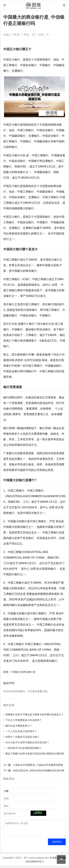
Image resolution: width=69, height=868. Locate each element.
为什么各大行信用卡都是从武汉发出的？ (27, 742)
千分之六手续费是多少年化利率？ (24, 720)
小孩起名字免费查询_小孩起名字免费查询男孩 (38, 765)
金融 (6, 35)
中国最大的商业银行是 (23, 672)
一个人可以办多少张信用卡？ (21, 731)
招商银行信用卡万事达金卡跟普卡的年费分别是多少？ (35, 714)
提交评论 (57, 844)
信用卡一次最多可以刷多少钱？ (22, 737)
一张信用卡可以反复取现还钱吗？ (24, 748)
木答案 (53, 860)
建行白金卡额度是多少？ (19, 726)
